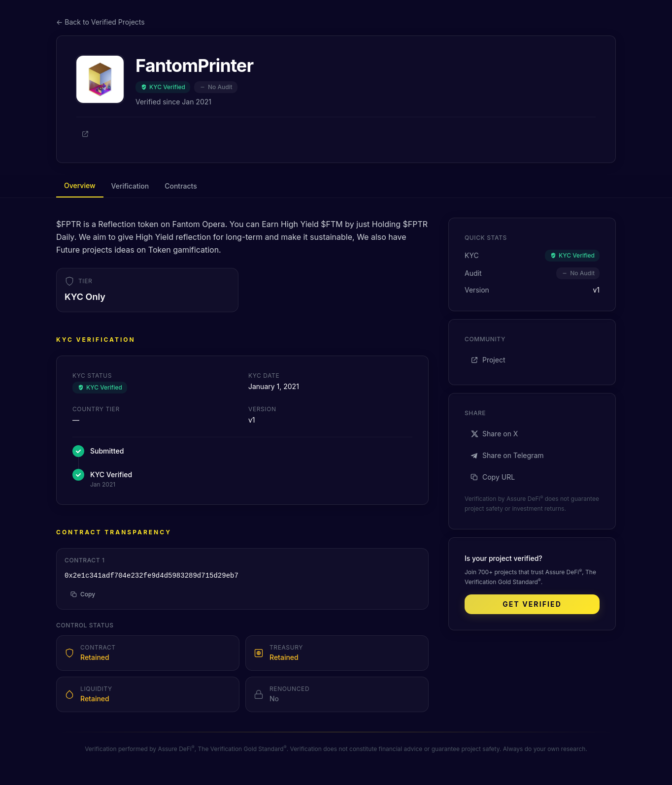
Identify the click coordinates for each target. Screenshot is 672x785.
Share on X (494, 434)
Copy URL (493, 477)
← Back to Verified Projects (101, 22)
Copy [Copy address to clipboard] (83, 594)
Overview (80, 185)
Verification (130, 186)
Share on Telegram (507, 455)
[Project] (85, 134)
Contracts (181, 186)
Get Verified (532, 604)
